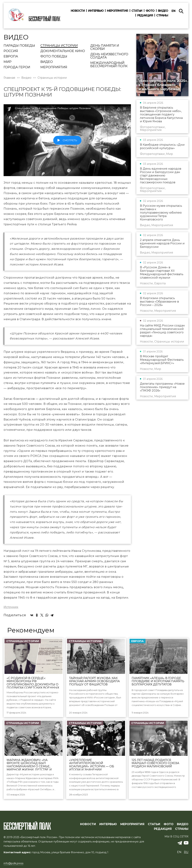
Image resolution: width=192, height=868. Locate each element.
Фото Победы (54, 57)
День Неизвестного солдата (109, 56)
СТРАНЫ (182, 829)
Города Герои (17, 67)
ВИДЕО (183, 824)
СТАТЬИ (154, 824)
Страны (162, 15)
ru (186, 852)
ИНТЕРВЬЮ (108, 824)
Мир (8, 62)
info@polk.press (13, 863)
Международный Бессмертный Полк (109, 65)
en (174, 11)
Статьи (137, 11)
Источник (11, 607)
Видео (163, 11)
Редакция (145, 15)
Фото (150, 11)
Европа (11, 57)
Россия (11, 51)
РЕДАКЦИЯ (163, 829)
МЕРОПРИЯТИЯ (132, 824)
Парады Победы (19, 46)
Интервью (96, 11)
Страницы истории (59, 46)
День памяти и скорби (105, 47)
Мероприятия (117, 11)
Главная (9, 78)
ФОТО (169, 824)
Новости (78, 11)
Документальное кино (63, 51)
